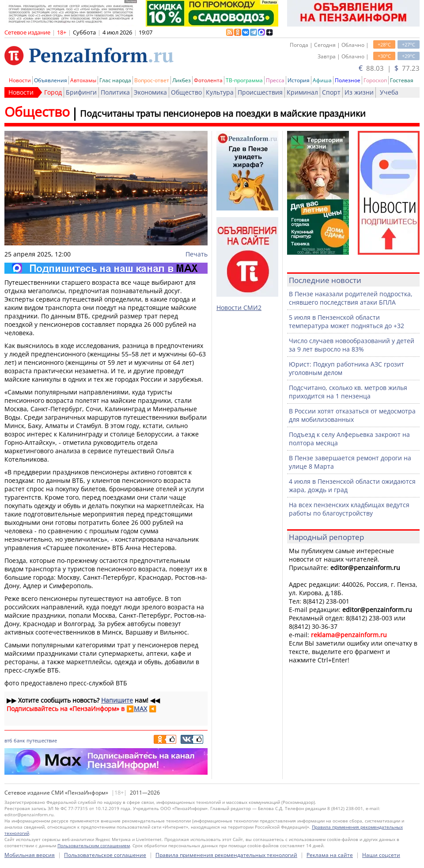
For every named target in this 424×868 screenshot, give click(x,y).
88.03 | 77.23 (389, 68)
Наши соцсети (381, 855)
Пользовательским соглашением (94, 845)
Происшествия (260, 92)
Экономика (150, 92)
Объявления (51, 80)
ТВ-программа (244, 80)
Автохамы (83, 80)
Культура (220, 92)
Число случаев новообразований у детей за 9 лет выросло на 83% (352, 345)
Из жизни (359, 92)
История (299, 80)
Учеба (389, 92)
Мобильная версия (30, 855)
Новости (20, 80)
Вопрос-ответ (152, 80)
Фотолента (208, 80)
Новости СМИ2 (239, 308)
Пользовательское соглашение (105, 855)
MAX (140, 709)
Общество (186, 92)
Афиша (322, 80)
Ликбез (182, 80)
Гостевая (402, 80)
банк (19, 740)
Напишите (117, 700)
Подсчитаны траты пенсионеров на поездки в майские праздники (223, 113)
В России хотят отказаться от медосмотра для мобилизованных (352, 415)
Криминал (302, 92)
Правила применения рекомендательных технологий (226, 855)
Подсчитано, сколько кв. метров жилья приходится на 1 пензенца (348, 392)
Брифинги (81, 92)
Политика (115, 92)
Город (53, 92)
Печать (197, 254)
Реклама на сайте (330, 855)
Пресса (275, 80)
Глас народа (115, 80)
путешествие (42, 740)
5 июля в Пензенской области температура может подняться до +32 (346, 321)
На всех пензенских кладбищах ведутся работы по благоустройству (349, 509)
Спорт (331, 92)
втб (8, 740)
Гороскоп (375, 80)
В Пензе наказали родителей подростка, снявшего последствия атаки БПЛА (351, 298)
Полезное (348, 80)
